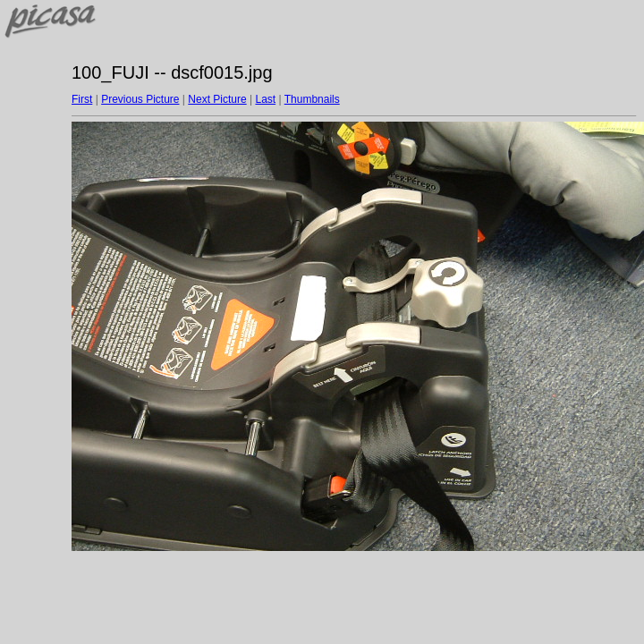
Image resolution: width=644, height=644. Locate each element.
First (82, 99)
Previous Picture (140, 99)
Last (265, 99)
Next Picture (217, 99)
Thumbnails (312, 99)
